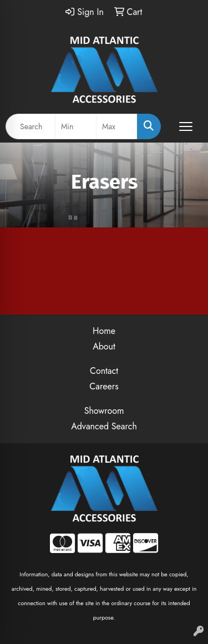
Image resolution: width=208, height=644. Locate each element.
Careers (104, 386)
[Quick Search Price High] (117, 126)
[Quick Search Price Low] (76, 126)
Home (104, 331)
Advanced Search (104, 426)
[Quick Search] (31, 126)
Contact (104, 371)
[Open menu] (186, 126)
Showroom (104, 411)
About (104, 346)
